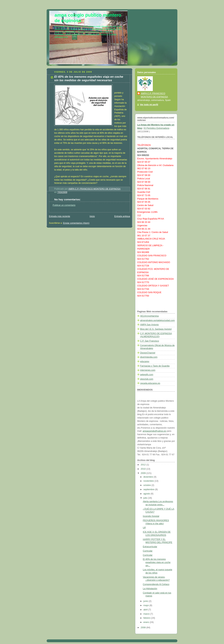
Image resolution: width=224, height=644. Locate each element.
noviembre (149, 481)
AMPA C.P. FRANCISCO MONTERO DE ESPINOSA (154, 95)
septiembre (149, 489)
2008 (144, 628)
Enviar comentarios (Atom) (76, 223)
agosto (147, 494)
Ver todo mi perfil (149, 105)
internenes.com (148, 370)
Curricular (148, 551)
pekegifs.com (147, 375)
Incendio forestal (151, 516)
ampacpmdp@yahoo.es (154, 431)
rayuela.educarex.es (150, 383)
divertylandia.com (149, 357)
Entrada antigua (122, 216)
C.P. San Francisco (150, 341)
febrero (147, 618)
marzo (147, 614)
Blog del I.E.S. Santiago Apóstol (156, 329)
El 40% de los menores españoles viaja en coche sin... (157, 562)
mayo (146, 605)
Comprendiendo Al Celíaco (156, 584)
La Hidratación (150, 589)
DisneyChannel (148, 353)
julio (146, 498)
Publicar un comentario (64, 205)
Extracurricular (150, 547)
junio (146, 601)
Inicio (92, 216)
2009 (144, 473)
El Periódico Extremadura (157, 128)
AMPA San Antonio (149, 325)
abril (146, 610)
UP (145, 528)
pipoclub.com (147, 379)
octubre (148, 485)
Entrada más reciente (60, 216)
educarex (145, 361)
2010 (144, 469)
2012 (144, 465)
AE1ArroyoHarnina (149, 316)
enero (147, 622)
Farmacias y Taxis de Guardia (155, 366)
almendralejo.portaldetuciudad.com (157, 320)
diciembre (149, 477)
